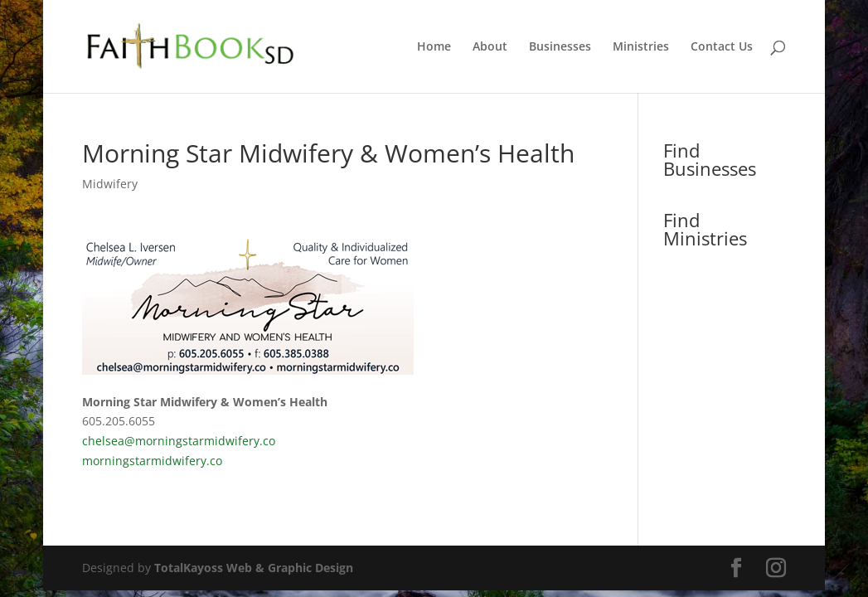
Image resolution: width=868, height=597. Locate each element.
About (490, 47)
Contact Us (722, 47)
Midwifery (110, 184)
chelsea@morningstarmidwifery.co (179, 441)
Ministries (641, 47)
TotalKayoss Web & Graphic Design (254, 568)
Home (434, 47)
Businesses (560, 47)
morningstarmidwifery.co (152, 461)
